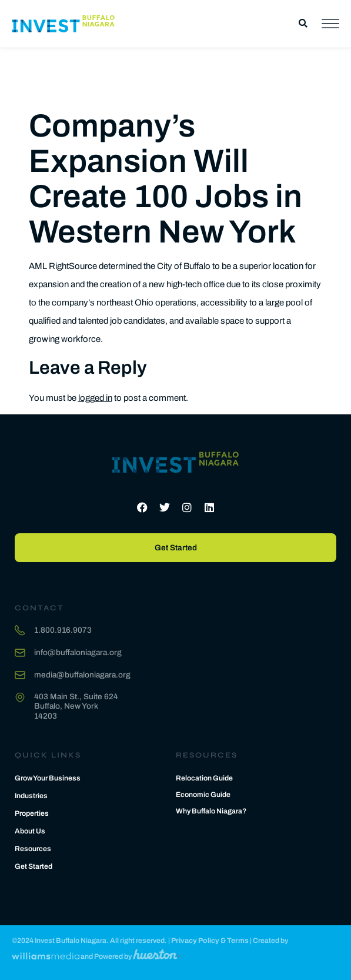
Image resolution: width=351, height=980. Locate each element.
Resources (33, 849)
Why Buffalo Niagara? (211, 811)
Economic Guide (203, 795)
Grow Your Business (48, 778)
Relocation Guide (204, 778)
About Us (30, 831)
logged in (95, 398)
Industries (31, 796)
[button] (303, 24)
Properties (32, 813)
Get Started (34, 866)
